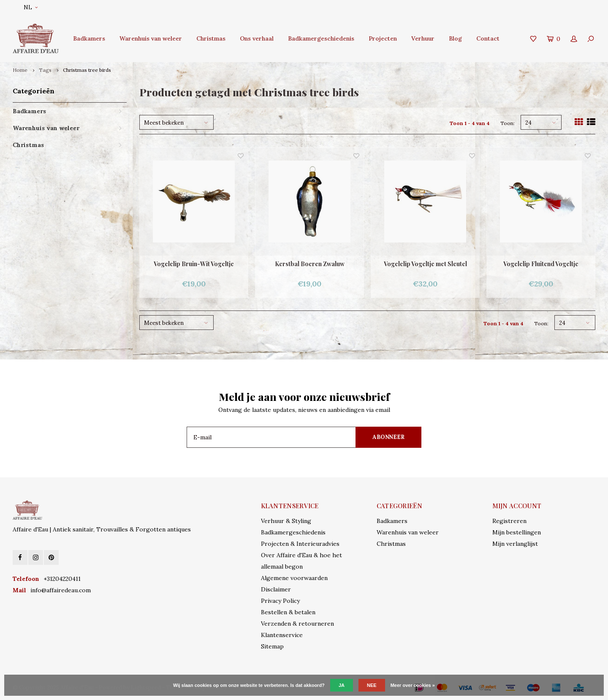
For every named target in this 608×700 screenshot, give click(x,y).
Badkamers (89, 38)
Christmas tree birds (87, 70)
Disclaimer (276, 589)
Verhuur (423, 38)
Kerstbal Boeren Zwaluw (310, 264)
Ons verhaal (257, 38)
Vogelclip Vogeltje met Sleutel (425, 264)
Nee (372, 685)
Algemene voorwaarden (294, 578)
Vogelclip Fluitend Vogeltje (541, 264)
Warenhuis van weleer (151, 38)
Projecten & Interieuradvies (300, 544)
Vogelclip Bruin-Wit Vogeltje (194, 264)
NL (31, 7)
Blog (455, 38)
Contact (488, 38)
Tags (45, 70)
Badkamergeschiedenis (321, 38)
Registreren (509, 521)
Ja (342, 685)
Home (20, 70)
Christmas (211, 38)
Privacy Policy (280, 601)
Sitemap (272, 646)
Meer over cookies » (413, 685)
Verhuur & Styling (286, 521)
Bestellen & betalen (288, 612)
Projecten (383, 38)
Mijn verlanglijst (515, 544)
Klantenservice (282, 635)
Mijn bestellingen (517, 532)
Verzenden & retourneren (297, 624)
